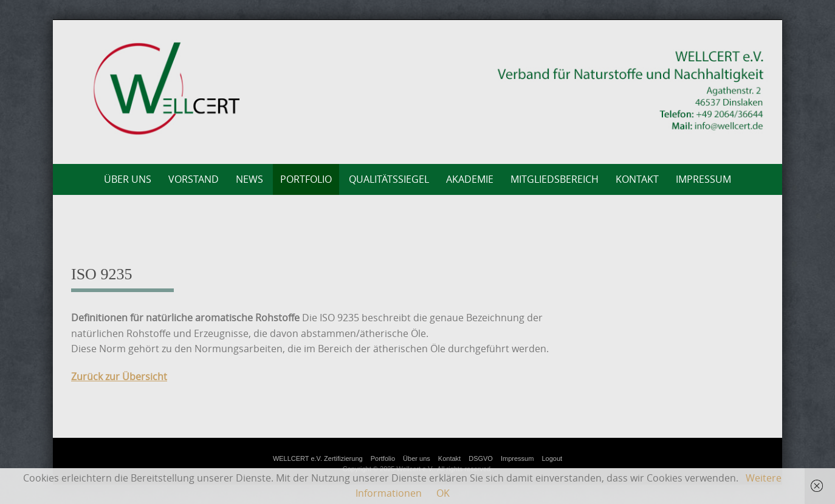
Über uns (128, 179)
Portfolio (306, 179)
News (249, 179)
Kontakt (637, 179)
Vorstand (194, 179)
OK (443, 493)
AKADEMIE (470, 179)
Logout (552, 458)
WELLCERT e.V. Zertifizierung (318, 458)
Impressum (703, 179)
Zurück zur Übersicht (119, 376)
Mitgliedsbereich (555, 179)
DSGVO (481, 458)
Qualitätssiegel (389, 179)
